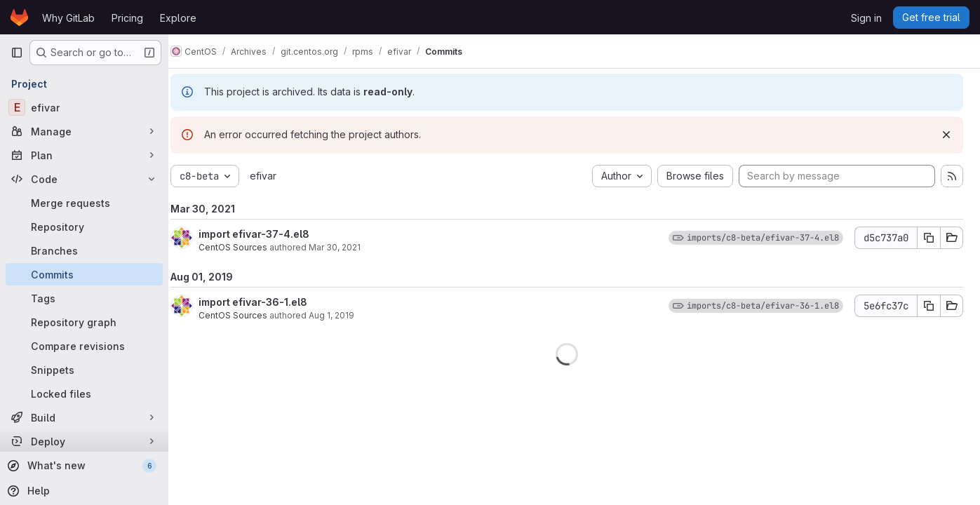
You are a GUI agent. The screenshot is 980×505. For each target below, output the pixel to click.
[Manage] (84, 131)
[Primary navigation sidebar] (17, 53)
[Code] (84, 179)
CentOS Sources (248, 247)
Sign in (866, 18)
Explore (178, 18)
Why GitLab (68, 18)
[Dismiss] (946, 135)
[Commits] (84, 274)
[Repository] (84, 227)
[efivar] (84, 107)
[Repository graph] (84, 322)
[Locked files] (84, 393)
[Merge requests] (84, 203)
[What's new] (83, 466)
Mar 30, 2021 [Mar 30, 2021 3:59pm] (349, 247)
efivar (278, 176)
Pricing (127, 18)
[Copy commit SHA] (929, 238)
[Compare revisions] (84, 346)
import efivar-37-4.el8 (269, 234)
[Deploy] (84, 441)
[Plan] (84, 155)
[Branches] (84, 250)
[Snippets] (84, 370)
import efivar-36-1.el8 (268, 302)
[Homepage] (19, 18)
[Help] (83, 491)
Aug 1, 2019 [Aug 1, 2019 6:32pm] (346, 315)
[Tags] (84, 298)
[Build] (84, 417)
